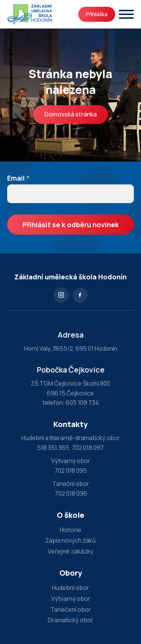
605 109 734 (82, 403)
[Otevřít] (126, 14)
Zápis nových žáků (70, 540)
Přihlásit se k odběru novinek (71, 225)
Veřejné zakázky (70, 551)
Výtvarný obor (71, 599)
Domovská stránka (70, 114)
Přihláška (97, 14)
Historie (70, 530)
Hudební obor (70, 588)
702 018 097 (88, 448)
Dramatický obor (70, 620)
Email (18, 178)
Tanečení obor (71, 609)
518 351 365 (53, 448)
